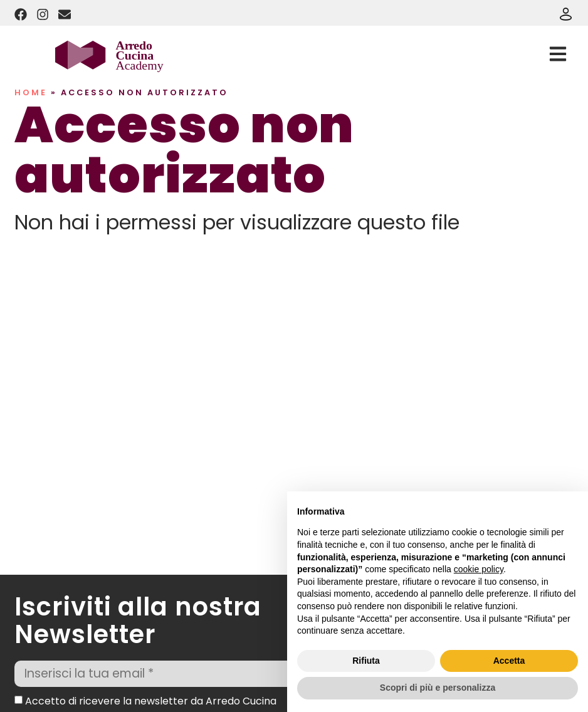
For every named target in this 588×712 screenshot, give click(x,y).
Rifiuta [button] (366, 661)
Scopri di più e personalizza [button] (438, 688)
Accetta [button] (509, 661)
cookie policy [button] (479, 569)
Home (31, 92)
